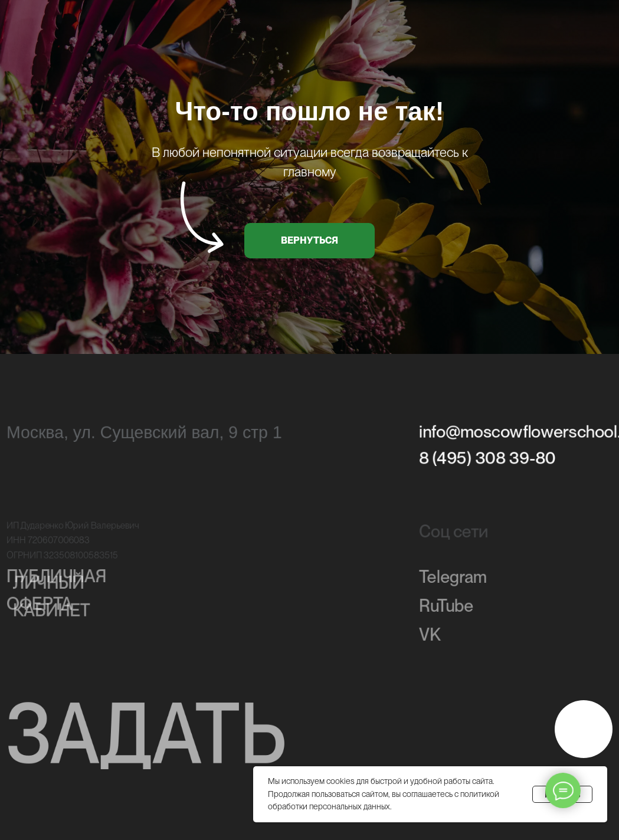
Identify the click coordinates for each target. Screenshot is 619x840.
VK (430, 638)
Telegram (453, 579)
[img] (584, 729)
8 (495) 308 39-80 (487, 459)
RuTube (446, 609)
